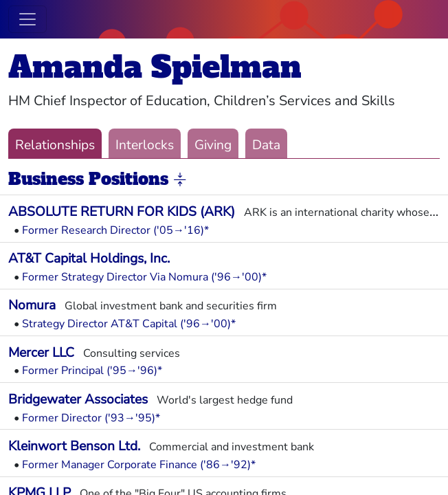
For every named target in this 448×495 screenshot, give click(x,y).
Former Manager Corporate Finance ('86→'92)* (139, 465)
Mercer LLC (41, 353)
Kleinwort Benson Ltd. (74, 446)
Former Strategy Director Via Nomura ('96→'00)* (144, 277)
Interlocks (145, 145)
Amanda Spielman (155, 67)
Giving (213, 145)
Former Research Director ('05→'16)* (115, 230)
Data (266, 145)
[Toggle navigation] (27, 19)
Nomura (32, 305)
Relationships (55, 145)
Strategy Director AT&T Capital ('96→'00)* (129, 324)
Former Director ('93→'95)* (91, 418)
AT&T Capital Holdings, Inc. (89, 258)
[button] (180, 180)
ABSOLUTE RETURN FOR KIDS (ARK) (122, 212)
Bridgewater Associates (78, 399)
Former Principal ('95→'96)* (92, 371)
